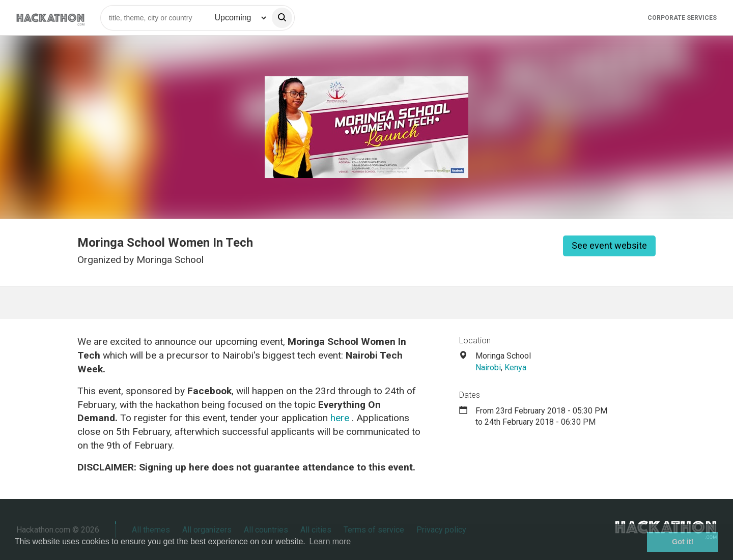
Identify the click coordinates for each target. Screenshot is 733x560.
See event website (609, 245)
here (340, 418)
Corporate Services (682, 18)
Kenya (515, 367)
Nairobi (488, 367)
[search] (282, 18)
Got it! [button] (683, 542)
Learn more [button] (330, 541)
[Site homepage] (50, 18)
